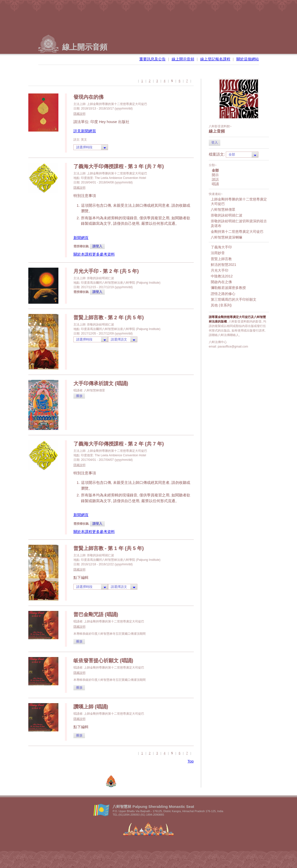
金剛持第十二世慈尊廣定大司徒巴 (237, 232)
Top (190, 761)
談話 (215, 179)
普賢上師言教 (221, 259)
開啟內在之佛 (221, 282)
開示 (215, 175)
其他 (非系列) (221, 305)
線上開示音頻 (183, 59)
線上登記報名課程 (215, 59)
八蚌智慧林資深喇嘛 (227, 237)
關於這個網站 (248, 59)
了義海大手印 (221, 247)
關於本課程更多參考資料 (94, 254)
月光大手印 (220, 270)
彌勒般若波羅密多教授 (228, 288)
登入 (215, 142)
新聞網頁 (81, 238)
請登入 (97, 246)
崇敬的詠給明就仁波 (227, 215)
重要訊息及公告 (153, 59)
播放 (79, 396)
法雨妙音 (218, 253)
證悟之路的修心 (223, 294)
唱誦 (215, 184)
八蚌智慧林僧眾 (223, 209)
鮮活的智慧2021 (223, 265)
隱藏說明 (79, 114)
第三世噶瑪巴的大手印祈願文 (234, 299)
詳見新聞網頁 (85, 131)
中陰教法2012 (222, 276)
